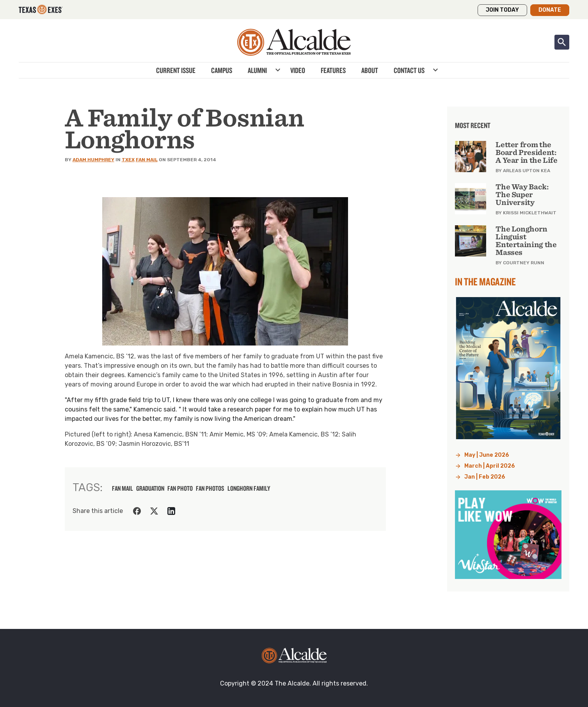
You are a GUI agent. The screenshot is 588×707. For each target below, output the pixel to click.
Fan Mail (147, 160)
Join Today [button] (502, 10)
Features (333, 70)
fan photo (180, 488)
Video (298, 70)
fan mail (123, 488)
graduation (150, 488)
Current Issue (176, 70)
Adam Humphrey (93, 160)
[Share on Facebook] (137, 511)
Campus (222, 70)
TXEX (128, 160)
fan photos (210, 488)
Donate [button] (550, 10)
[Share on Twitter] (154, 511)
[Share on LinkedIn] (171, 511)
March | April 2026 (490, 466)
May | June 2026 (487, 455)
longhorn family (249, 488)
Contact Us (409, 70)
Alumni (257, 70)
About (370, 70)
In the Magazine (485, 281)
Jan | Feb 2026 (485, 477)
